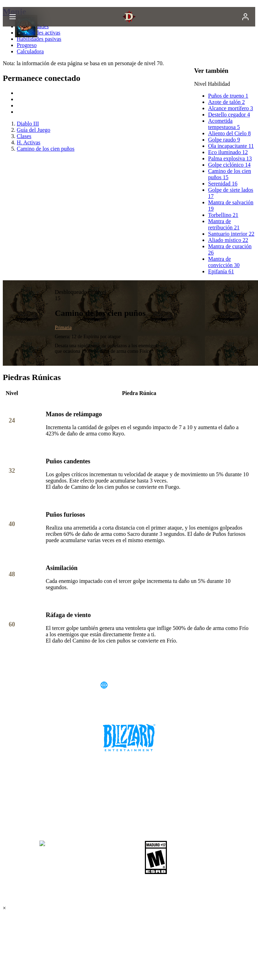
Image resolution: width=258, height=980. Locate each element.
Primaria (63, 328)
